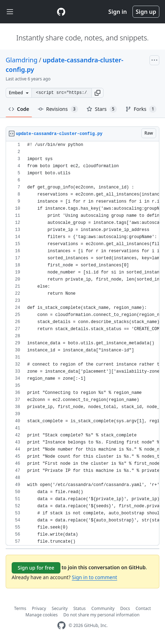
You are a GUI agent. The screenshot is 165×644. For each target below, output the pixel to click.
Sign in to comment (94, 577)
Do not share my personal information (101, 615)
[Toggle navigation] (10, 12)
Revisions (58, 109)
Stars (102, 109)
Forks (141, 109)
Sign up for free (36, 568)
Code (19, 109)
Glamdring (22, 60)
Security (60, 608)
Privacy (39, 608)
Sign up (146, 12)
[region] (82, 343)
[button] (98, 93)
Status (79, 608)
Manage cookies (42, 615)
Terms (20, 608)
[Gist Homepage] (61, 12)
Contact (143, 608)
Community (103, 608)
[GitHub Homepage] (61, 625)
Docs (125, 608)
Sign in (118, 12)
